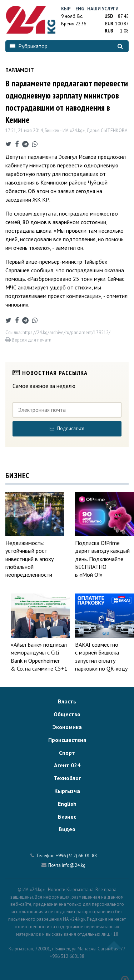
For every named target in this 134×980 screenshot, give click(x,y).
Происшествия (67, 740)
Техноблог (67, 778)
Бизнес (67, 817)
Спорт (67, 753)
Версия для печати (28, 340)
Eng (80, 9)
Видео (67, 829)
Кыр (66, 9)
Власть (67, 701)
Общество (67, 714)
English (67, 804)
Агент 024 (67, 765)
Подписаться (67, 428)
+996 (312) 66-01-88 (76, 856)
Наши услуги (103, 9)
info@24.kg (74, 865)
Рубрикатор (29, 46)
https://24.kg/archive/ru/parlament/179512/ (66, 332)
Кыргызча (67, 791)
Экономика (67, 727)
